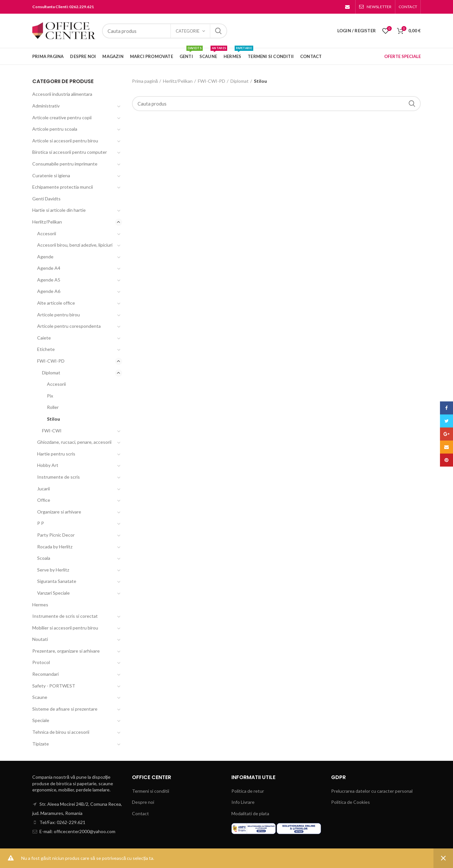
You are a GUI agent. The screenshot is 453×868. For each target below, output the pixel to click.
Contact (140, 813)
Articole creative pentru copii (62, 117)
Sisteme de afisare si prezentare (65, 709)
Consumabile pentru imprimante (65, 164)
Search (218, 31)
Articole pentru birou (58, 315)
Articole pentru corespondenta (69, 326)
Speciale (41, 720)
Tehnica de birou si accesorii (61, 732)
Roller (53, 407)
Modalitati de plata (250, 813)
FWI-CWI (52, 431)
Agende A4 (49, 268)
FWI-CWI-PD (212, 81)
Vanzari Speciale (53, 593)
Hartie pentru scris (56, 454)
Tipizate (41, 744)
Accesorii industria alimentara (62, 94)
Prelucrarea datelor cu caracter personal (372, 791)
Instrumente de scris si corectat (65, 616)
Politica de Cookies (351, 802)
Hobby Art (48, 465)
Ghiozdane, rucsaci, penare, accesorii (74, 442)
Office (44, 500)
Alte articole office (56, 303)
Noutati (40, 639)
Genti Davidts (46, 199)
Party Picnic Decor (56, 535)
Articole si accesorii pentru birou (65, 141)
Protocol (41, 662)
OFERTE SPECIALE (402, 56)
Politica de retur (248, 791)
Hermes (40, 605)
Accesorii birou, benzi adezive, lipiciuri (75, 245)
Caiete (44, 338)
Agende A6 (49, 291)
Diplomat (240, 81)
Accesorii (47, 233)
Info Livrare (243, 802)
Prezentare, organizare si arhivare (66, 651)
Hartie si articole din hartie (59, 210)
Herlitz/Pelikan (178, 81)
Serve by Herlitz (53, 570)
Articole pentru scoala (55, 129)
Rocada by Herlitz (55, 547)
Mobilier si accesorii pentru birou (65, 628)
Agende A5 (49, 280)
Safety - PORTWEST (54, 686)
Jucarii (44, 489)
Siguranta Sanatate (57, 581)
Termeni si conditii (151, 791)
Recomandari (45, 674)
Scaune (40, 697)
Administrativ (46, 106)
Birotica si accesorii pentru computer (70, 152)
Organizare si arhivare (59, 512)
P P (41, 523)
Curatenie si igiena (51, 175)
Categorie (188, 31)
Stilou (53, 419)
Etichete (46, 349)
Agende (45, 257)
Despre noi (143, 802)
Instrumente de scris (58, 477)
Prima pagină (145, 81)
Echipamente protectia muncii (63, 187)
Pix (50, 396)
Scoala (44, 558)
